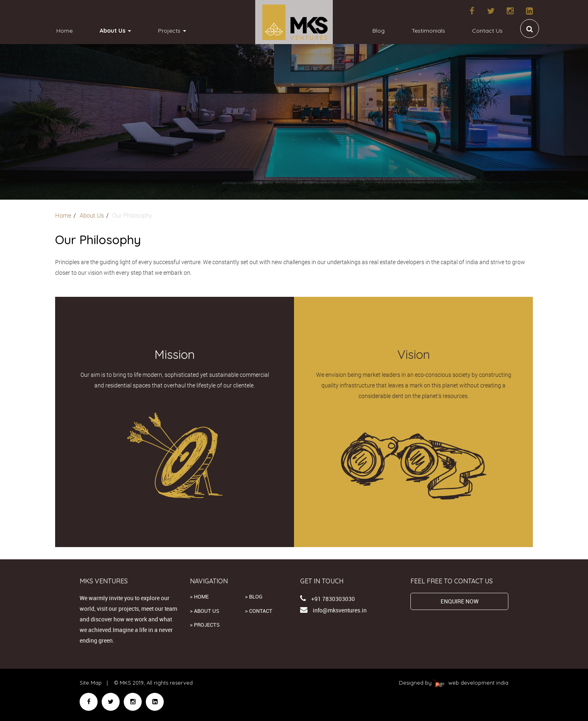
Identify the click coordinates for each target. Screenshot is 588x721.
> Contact (259, 611)
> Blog (254, 596)
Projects (172, 31)
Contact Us (487, 31)
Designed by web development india (454, 683)
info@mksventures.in (340, 610)
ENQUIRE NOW (460, 601)
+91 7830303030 (333, 599)
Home (65, 31)
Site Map (91, 683)
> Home (199, 596)
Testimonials (428, 31)
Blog (379, 31)
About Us (115, 31)
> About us (205, 611)
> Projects (205, 625)
